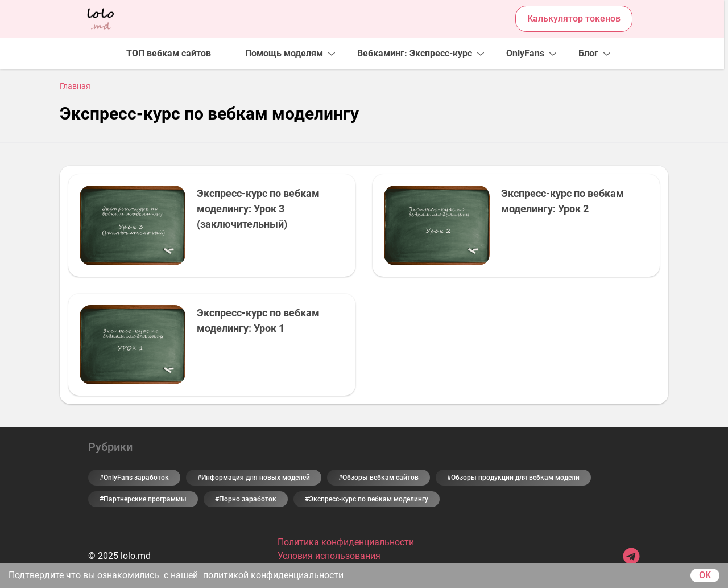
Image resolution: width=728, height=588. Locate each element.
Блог (588, 53)
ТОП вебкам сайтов (169, 53)
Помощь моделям (284, 53)
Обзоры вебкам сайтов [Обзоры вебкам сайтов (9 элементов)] (380, 478)
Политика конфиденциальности (346, 542)
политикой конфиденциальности (273, 575)
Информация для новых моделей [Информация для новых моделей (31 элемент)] (256, 478)
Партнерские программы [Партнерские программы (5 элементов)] (145, 499)
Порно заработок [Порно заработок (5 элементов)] (248, 499)
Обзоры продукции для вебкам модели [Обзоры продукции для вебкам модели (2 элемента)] (515, 478)
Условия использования (329, 556)
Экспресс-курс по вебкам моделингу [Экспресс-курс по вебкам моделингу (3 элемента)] (369, 499)
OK (705, 575)
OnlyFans (525, 53)
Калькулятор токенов (574, 18)
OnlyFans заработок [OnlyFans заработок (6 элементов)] (136, 478)
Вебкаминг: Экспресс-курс (415, 53)
